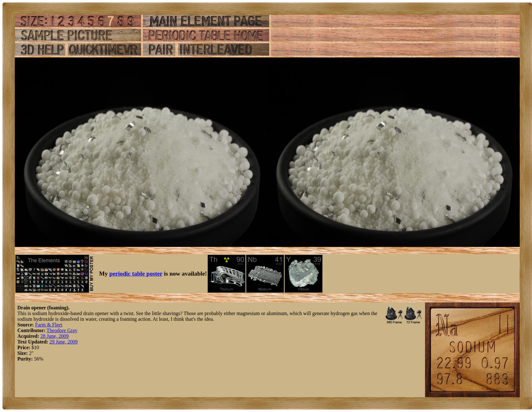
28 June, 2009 (54, 336)
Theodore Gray (62, 330)
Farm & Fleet (49, 325)
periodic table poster (136, 274)
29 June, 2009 (64, 342)
